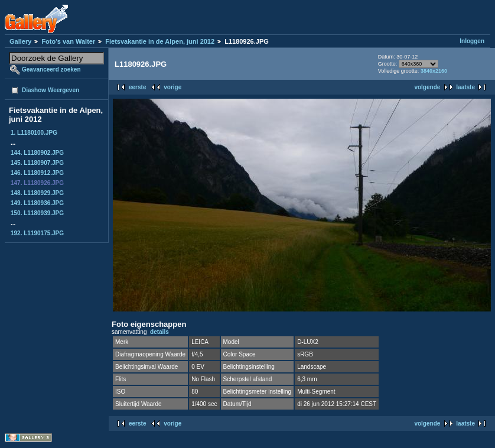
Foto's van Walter (68, 41)
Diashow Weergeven (51, 90)
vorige (172, 87)
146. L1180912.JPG (37, 173)
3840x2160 (434, 71)
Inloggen (472, 41)
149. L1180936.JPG (37, 203)
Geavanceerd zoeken (51, 69)
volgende (427, 87)
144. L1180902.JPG (37, 153)
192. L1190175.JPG (37, 233)
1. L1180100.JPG (34, 133)
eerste (137, 87)
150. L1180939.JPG (37, 213)
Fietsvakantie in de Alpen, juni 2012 (160, 41)
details (159, 332)
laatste (465, 87)
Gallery (20, 41)
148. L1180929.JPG (37, 193)
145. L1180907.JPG (37, 163)
